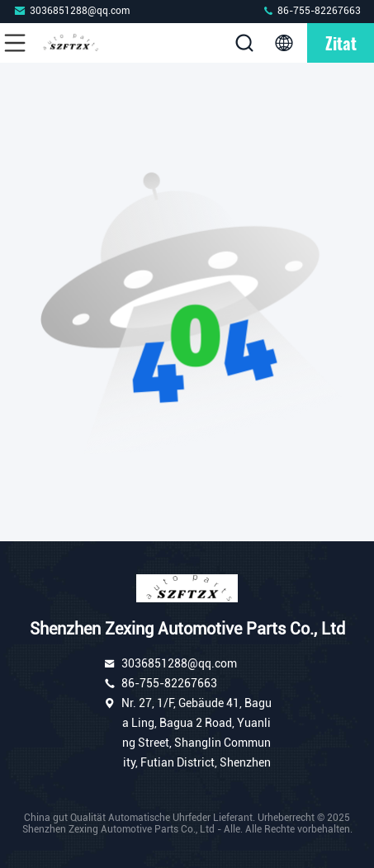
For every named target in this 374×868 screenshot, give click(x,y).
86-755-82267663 (311, 10)
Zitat (341, 43)
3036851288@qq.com (71, 10)
